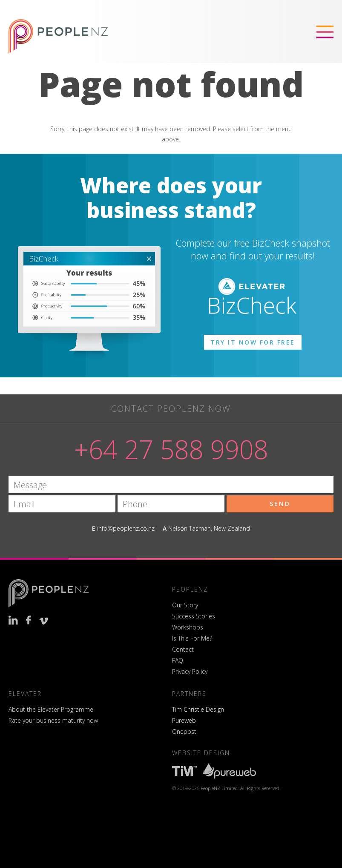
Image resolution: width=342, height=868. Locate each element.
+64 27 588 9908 (171, 449)
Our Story (185, 605)
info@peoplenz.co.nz (126, 528)
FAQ (178, 660)
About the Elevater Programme (51, 709)
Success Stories (194, 616)
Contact (183, 649)
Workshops (188, 627)
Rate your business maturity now (53, 720)
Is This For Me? (192, 638)
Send (280, 504)
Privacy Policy (190, 671)
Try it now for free (253, 342)
